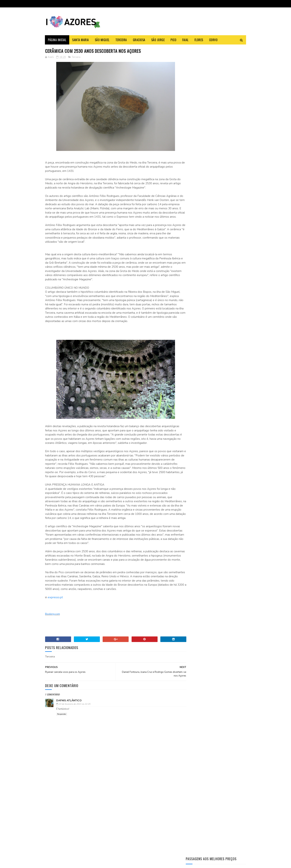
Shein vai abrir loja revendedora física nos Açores (87, 807)
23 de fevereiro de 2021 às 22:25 (75, 713)
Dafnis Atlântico (69, 709)
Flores (199, 40)
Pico (174, 40)
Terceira (121, 40)
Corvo (213, 40)
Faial (186, 40)
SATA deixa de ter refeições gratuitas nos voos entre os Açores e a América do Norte (86, 826)
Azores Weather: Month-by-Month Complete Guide (226, 206)
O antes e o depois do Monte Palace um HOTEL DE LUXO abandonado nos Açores (226, 225)
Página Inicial (57, 40)
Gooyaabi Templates (96, 863)
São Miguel (102, 40)
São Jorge (158, 40)
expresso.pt (55, 606)
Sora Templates (63, 863)
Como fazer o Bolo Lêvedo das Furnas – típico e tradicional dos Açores (224, 157)
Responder (62, 723)
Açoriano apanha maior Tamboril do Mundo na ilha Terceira (225, 174)
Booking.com (53, 622)
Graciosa (139, 40)
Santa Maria (81, 40)
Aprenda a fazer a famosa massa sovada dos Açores (224, 189)
